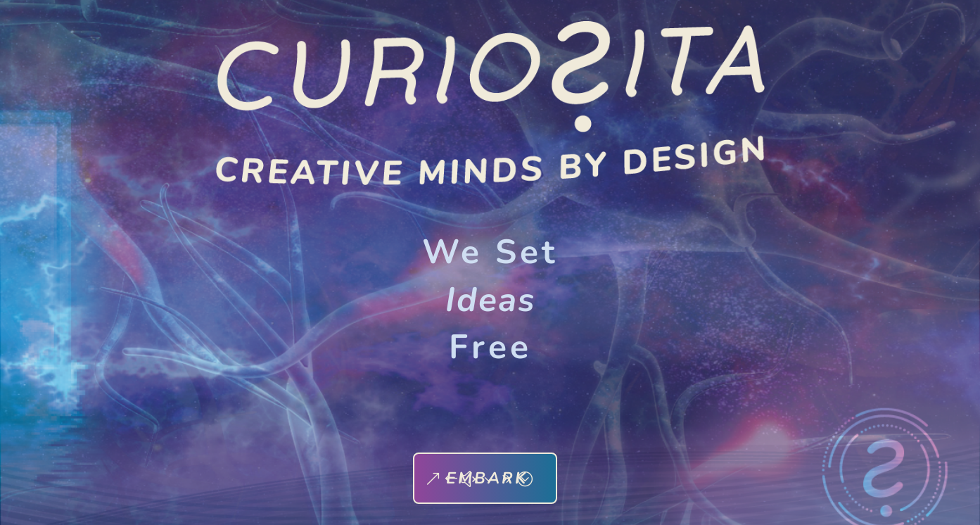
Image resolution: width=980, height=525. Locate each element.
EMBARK (487, 478)
